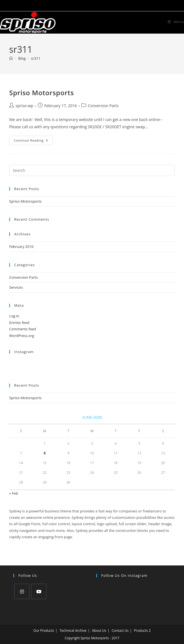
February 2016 (21, 246)
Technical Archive (73, 631)
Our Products (44, 631)
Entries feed (19, 323)
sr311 (36, 58)
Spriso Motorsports (42, 93)
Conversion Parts (103, 106)
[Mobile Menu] (176, 22)
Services (16, 287)
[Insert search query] (92, 170)
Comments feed (23, 329)
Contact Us (120, 631)
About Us (99, 631)
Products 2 (142, 631)
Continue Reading (33, 141)
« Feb (14, 493)
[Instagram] (22, 591)
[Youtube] (39, 591)
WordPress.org (22, 336)
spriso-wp (24, 106)
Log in (14, 316)
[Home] (11, 58)
